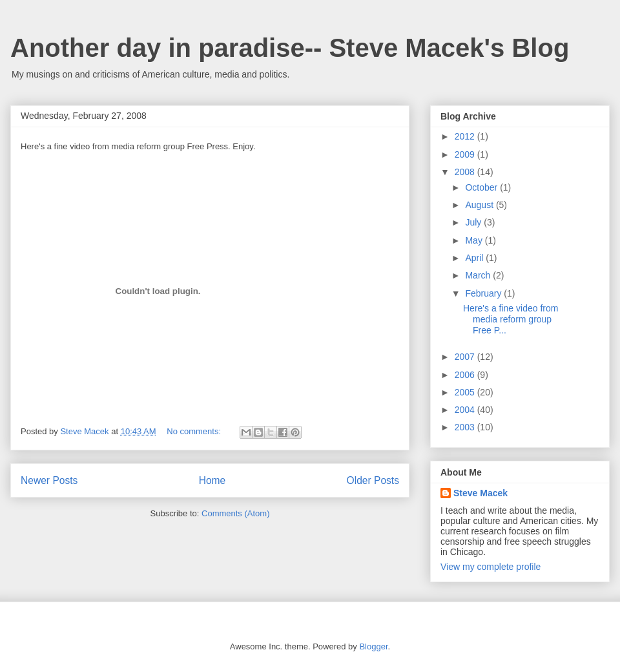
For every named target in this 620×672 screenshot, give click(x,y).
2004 (466, 410)
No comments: (195, 431)
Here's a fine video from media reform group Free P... (511, 319)
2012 (466, 136)
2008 (466, 172)
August (480, 205)
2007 (466, 357)
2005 (466, 392)
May (475, 240)
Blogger (373, 646)
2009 (466, 154)
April (475, 258)
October (482, 187)
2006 (466, 375)
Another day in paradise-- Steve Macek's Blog (290, 48)
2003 (466, 427)
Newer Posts (49, 480)
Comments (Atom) (235, 513)
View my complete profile (491, 567)
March (479, 275)
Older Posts (373, 480)
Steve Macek (480, 493)
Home (212, 480)
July (474, 222)
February (484, 293)
